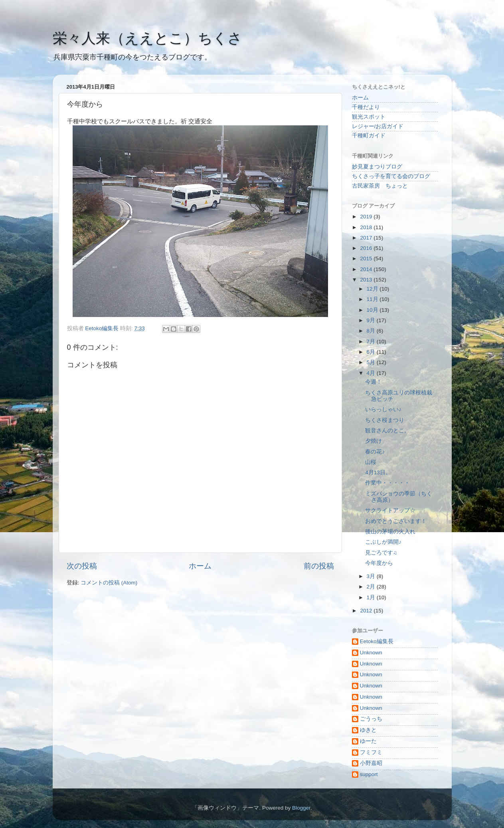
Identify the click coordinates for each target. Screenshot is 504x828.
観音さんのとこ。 (387, 431)
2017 (367, 238)
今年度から (379, 563)
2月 (372, 587)
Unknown (371, 653)
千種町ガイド (369, 136)
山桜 (371, 462)
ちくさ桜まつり (385, 420)
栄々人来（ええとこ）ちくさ (147, 38)
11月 (373, 299)
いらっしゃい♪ (383, 409)
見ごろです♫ (381, 553)
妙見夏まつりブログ (377, 167)
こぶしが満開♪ (383, 542)
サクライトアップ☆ (390, 510)
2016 (367, 248)
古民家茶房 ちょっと (380, 186)
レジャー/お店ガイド (378, 126)
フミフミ (371, 752)
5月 (372, 362)
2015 (367, 259)
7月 (372, 342)
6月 (372, 352)
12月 (373, 289)
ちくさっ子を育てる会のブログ (391, 176)
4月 (372, 373)
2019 (367, 217)
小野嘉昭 (371, 763)
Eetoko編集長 (377, 641)
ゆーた (368, 741)
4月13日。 (378, 472)
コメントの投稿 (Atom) (109, 583)
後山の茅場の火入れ (390, 532)
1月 (372, 597)
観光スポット (369, 117)
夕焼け (374, 441)
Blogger (301, 808)
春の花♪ (375, 452)
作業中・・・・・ (387, 483)
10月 (373, 310)
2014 (367, 269)
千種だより (366, 107)
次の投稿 (82, 566)
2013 (367, 280)
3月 (372, 576)
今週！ (374, 382)
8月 (372, 331)
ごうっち (371, 719)
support (369, 774)
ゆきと (368, 730)
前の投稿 (319, 566)
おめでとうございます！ (396, 521)
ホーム (200, 566)
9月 (372, 320)
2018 (367, 227)
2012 (367, 611)
